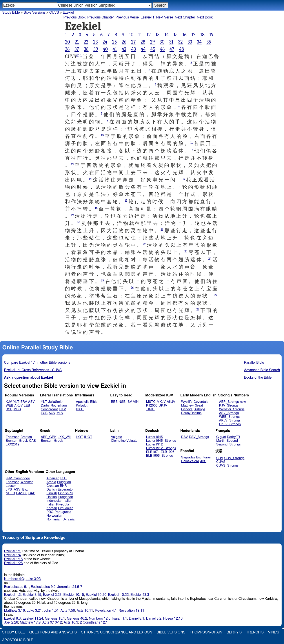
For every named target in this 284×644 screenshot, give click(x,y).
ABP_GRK (49, 437)
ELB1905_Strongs (160, 456)
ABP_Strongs (229, 402)
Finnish (52, 493)
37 (77, 49)
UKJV (163, 406)
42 (124, 49)
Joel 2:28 (11, 622)
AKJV (18, 406)
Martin (221, 441)
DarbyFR (234, 437)
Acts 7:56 (68, 611)
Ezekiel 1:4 (13, 555)
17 (194, 35)
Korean (52, 508)
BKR (63, 486)
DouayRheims (191, 413)
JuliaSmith (56, 402)
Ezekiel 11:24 (33, 618)
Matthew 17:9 (30, 622)
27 (133, 42)
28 (143, 42)
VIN (136, 402)
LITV (62, 409)
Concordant (49, 409)
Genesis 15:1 (55, 618)
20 (67, 42)
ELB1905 (168, 452)
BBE (114, 402)
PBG (50, 512)
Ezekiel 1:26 (14, 563)
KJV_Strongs (229, 406)
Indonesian (55, 501)
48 (182, 49)
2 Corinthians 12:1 (94, 622)
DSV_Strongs (199, 437)
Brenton (26, 437)
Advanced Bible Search (262, 370)
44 (143, 49)
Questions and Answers (53, 632)
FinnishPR (66, 493)
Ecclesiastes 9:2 (43, 587)
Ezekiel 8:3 (13, 618)
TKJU (150, 409)
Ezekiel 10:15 (74, 595)
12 (149, 35)
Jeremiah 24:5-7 (70, 587)
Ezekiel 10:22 (118, 595)
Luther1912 (155, 444)
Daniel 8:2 (154, 618)
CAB (32, 441)
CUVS (54, 13)
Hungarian (65, 497)
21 (77, 42)
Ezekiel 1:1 (13, 551)
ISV (129, 402)
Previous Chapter (101, 17)
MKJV (161, 402)
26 (124, 42)
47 (172, 49)
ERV (24, 402)
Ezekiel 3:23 (52, 595)
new (243, 402)
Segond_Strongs (228, 444)
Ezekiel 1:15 (14, 559)
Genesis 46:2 (77, 618)
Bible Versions (35, 13)
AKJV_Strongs (230, 421)
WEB (9, 406)
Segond (232, 441)
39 (96, 49)
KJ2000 (152, 406)
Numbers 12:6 (100, 618)
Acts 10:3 (71, 622)
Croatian (53, 486)
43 (134, 49)
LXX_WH (64, 437)
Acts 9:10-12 (52, 622)
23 (96, 42)
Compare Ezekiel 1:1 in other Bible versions (37, 363)
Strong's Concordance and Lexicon (117, 632)
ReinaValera (190, 461)
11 (140, 35)
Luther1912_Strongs (161, 448)
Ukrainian (69, 519)
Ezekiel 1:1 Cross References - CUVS (33, 370)
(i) (78, 56)
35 (209, 42)
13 (158, 35)
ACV (52, 413)
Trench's (255, 632)
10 (131, 35)
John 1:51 (51, 611)
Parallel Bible (254, 363)
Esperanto (65, 490)
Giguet (221, 437)
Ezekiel (68, 13)
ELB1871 (153, 452)
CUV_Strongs (234, 458)
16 (185, 35)
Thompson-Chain (206, 632)
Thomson (13, 437)
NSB (122, 402)
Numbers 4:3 (14, 579)
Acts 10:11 (85, 611)
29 (152, 42)
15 (176, 35)
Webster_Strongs (232, 409)
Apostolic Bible (18, 640)
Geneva (187, 409)
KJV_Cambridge (18, 478)
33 (190, 42)
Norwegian (54, 516)
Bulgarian (64, 482)
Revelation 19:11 (131, 611)
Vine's (274, 632)
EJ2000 (22, 493)
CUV (220, 458)
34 (199, 42)
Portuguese (63, 512)
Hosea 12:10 (173, 618)
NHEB (10, 493)
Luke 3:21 (34, 611)
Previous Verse (127, 17)
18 (202, 35)
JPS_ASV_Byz (17, 490)
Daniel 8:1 (137, 618)
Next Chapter (185, 17)
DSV (185, 437)
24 (105, 42)
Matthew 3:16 (15, 611)
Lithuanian (66, 508)
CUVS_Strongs (228, 466)
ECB (44, 413)
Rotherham (59, 406)
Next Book (205, 17)
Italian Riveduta (58, 504)
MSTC (151, 402)
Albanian (53, 478)
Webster (27, 482)
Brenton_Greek (17, 441)
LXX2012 (13, 444)
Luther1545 (155, 437)
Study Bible (11, 13)
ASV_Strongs (229, 413)
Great (199, 406)
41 (115, 49)
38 (86, 49)
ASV (31, 402)
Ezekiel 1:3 (13, 595)
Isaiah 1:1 (120, 618)
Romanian (54, 519)
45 (153, 49)
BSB (9, 409)
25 (114, 42)
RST (64, 478)
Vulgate (117, 437)
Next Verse (165, 17)
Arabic (51, 482)
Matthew (187, 406)
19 (211, 35)
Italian (68, 501)
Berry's (234, 632)
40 (105, 49)
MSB (17, 409)
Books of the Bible (258, 378)
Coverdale (201, 402)
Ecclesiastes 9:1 (17, 587)
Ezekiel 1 (147, 17)
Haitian (52, 497)
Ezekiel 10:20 (96, 595)
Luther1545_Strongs (161, 441)
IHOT (80, 409)
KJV (9, 402)
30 (162, 42)
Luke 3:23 (33, 579)
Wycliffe (187, 402)
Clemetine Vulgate (124, 441)
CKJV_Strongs (230, 424)
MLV (60, 413)
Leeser (11, 486)
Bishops (199, 409)
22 (86, 42)
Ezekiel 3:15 (32, 595)
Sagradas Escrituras (196, 457)
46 (162, 49)
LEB (27, 406)
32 (180, 42)
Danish (52, 490)
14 (167, 35)
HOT (79, 437)
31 (171, 42)
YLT (16, 402)
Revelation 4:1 (106, 611)
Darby (45, 406)
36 (67, 49)
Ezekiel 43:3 (140, 595)
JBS (203, 461)
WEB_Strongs (229, 417)
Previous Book (74, 17)
